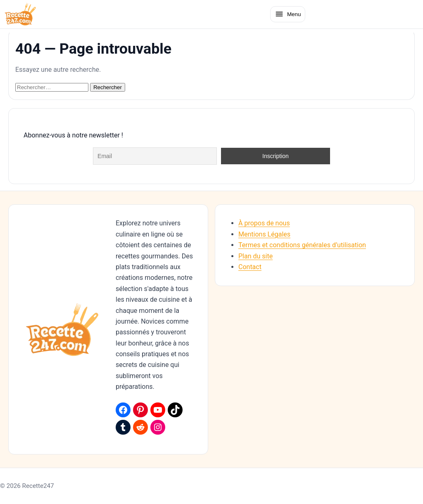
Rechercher (108, 87)
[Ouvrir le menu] (288, 14)
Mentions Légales (264, 234)
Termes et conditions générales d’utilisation (302, 245)
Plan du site (255, 256)
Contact (250, 267)
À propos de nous (264, 223)
